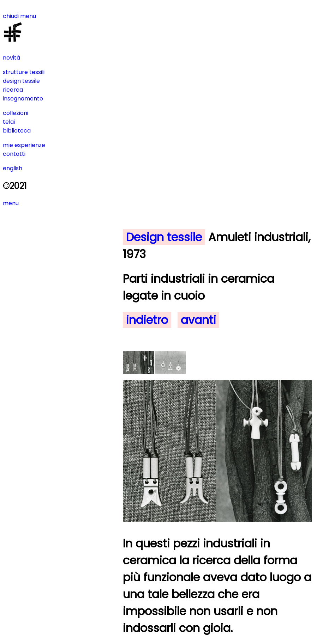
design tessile (21, 81)
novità (11, 58)
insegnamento (23, 99)
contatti (14, 154)
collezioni (16, 113)
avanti (198, 320)
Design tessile (164, 237)
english (13, 168)
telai (9, 122)
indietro (147, 320)
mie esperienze (24, 145)
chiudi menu (19, 16)
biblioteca (17, 131)
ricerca (13, 90)
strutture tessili (24, 72)
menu (11, 203)
